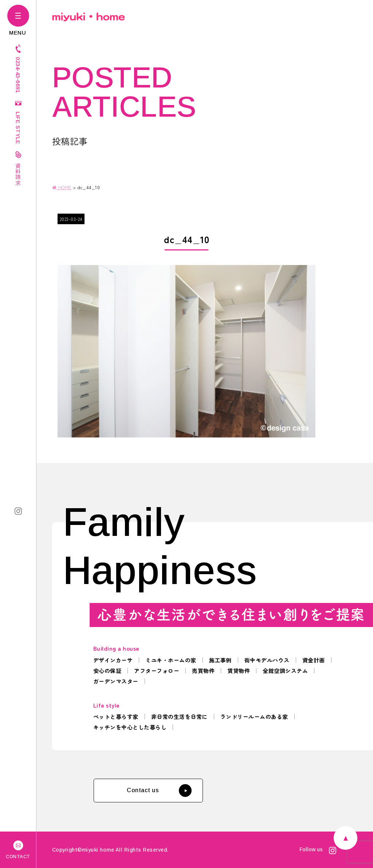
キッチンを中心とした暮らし (130, 727)
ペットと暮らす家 (116, 717)
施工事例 (220, 660)
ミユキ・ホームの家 (171, 660)
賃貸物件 (239, 671)
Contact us (159, 791)
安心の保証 (107, 671)
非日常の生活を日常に (179, 717)
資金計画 (314, 660)
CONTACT (18, 849)
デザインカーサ (113, 660)
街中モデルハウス (267, 660)
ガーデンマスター (116, 681)
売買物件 (203, 671)
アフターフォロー (157, 671)
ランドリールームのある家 (254, 717)
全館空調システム (285, 671)
